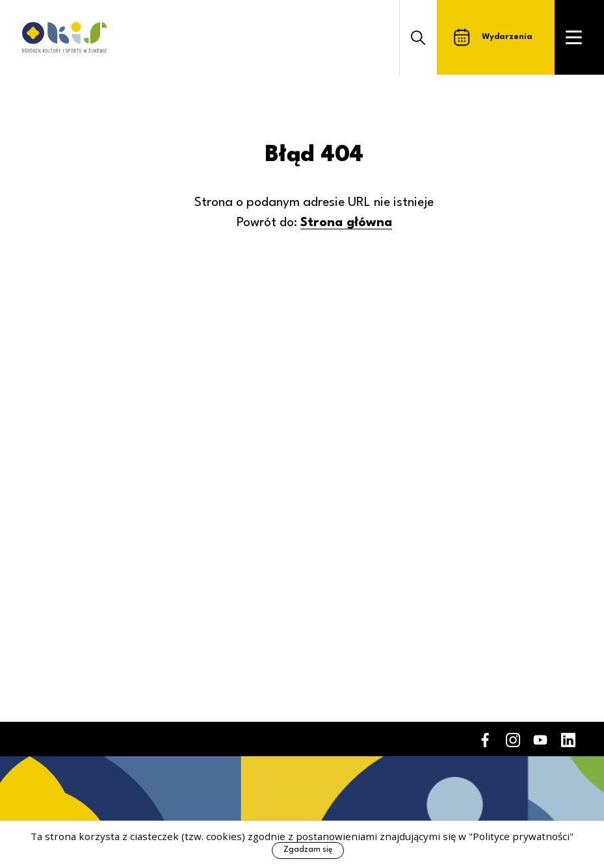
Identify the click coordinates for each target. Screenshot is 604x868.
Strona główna (346, 223)
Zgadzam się (308, 850)
